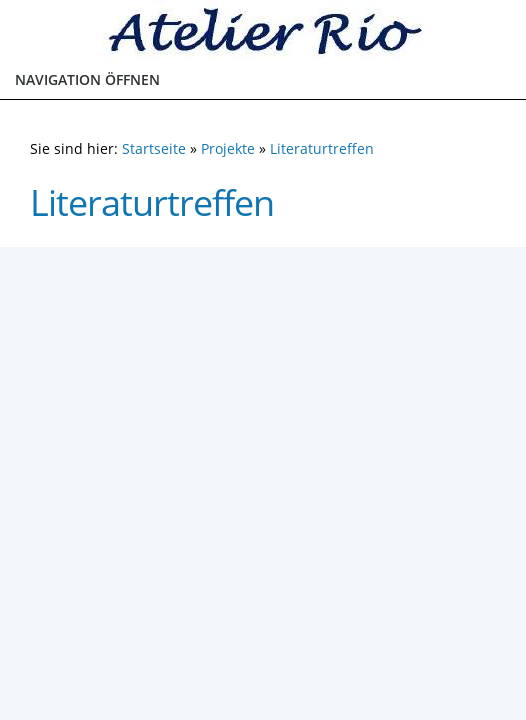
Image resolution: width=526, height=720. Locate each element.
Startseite (154, 149)
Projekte (228, 149)
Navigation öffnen (87, 79)
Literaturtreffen (322, 149)
